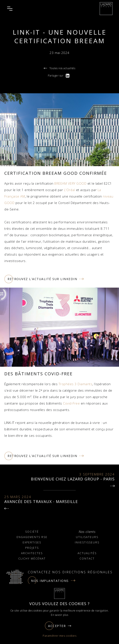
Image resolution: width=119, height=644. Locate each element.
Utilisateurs (87, 537)
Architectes (32, 553)
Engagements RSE (32, 537)
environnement (78, 429)
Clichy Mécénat (32, 559)
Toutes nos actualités (60, 68)
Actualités (87, 553)
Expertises (32, 542)
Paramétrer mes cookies (60, 636)
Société (32, 532)
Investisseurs (87, 542)
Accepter (58, 626)
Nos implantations (52, 581)
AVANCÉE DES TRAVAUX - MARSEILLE (41, 501)
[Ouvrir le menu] (10, 9)
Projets (32, 548)
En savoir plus (60, 615)
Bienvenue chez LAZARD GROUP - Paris (73, 479)
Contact (87, 559)
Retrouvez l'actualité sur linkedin (44, 279)
